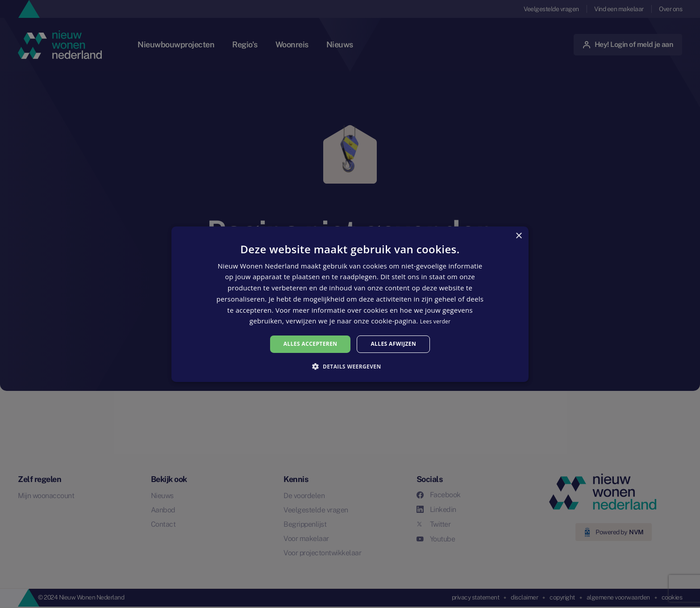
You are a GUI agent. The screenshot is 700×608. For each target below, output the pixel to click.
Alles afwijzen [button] (393, 344)
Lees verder (435, 321)
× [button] (519, 236)
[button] (350, 366)
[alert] (350, 304)
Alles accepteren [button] (310, 344)
